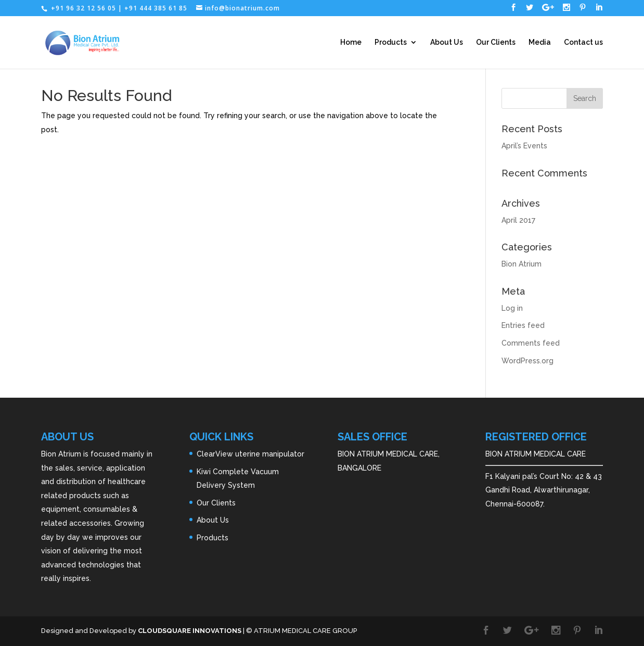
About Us (447, 42)
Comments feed (531, 343)
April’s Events (524, 146)
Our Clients (496, 42)
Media (540, 42)
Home (351, 42)
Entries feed (523, 325)
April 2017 (518, 220)
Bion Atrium (521, 264)
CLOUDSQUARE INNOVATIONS (190, 631)
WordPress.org (527, 361)
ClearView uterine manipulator (250, 454)
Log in (512, 308)
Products (391, 42)
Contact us (583, 42)
